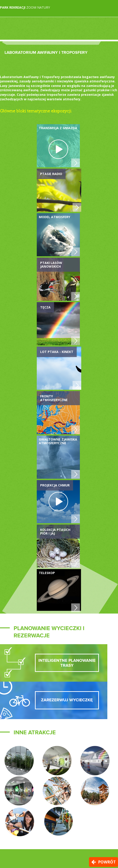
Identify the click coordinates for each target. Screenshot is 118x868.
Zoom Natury (25, 7)
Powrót (107, 862)
